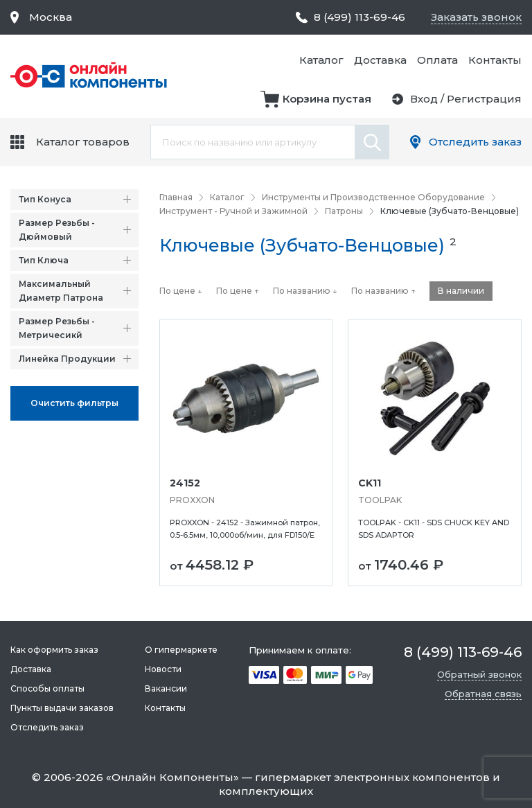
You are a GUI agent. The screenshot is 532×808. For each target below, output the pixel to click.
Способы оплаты (47, 688)
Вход (424, 99)
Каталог (321, 60)
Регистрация (484, 99)
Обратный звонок (479, 674)
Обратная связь (483, 694)
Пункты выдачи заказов (62, 708)
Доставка (380, 60)
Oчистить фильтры (74, 403)
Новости (163, 669)
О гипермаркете (181, 650)
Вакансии (166, 688)
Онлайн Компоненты (172, 777)
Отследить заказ (475, 142)
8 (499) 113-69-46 (360, 17)
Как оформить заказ (54, 650)
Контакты (495, 60)
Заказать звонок (476, 17)
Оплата (437, 60)
